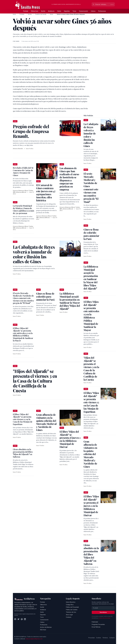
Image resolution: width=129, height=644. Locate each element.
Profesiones (102, 11)
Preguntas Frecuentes (98, 624)
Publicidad (95, 622)
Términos (105, 638)
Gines (51, 14)
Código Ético (70, 605)
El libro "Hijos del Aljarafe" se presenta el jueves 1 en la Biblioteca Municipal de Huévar (70, 439)
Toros (74, 11)
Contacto (69, 617)
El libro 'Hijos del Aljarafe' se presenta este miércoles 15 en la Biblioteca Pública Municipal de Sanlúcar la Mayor (23, 334)
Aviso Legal (69, 615)
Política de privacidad (104, 618)
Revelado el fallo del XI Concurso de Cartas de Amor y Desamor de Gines (23, 172)
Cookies (98, 638)
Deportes (67, 11)
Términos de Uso (71, 612)
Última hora (35, 11)
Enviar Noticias (96, 627)
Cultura (93, 11)
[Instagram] (22, 619)
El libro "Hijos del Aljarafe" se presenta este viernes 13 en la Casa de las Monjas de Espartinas (23, 419)
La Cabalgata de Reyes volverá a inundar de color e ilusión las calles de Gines (91, 135)
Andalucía (51, 11)
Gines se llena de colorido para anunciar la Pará (45, 297)
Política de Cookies (72, 610)
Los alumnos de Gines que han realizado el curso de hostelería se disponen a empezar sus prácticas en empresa (69, 179)
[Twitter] (18, 619)
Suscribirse (103, 612)
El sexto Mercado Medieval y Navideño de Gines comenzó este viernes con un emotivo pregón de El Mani (23, 298)
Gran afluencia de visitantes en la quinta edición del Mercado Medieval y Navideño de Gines (46, 422)
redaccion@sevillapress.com (34, 639)
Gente (59, 11)
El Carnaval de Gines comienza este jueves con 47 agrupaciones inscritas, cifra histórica (46, 193)
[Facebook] (15, 619)
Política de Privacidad (72, 607)
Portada (26, 11)
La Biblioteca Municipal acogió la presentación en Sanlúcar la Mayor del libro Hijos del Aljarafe (70, 301)
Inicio (14, 14)
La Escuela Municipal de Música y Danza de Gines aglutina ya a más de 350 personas (23, 209)
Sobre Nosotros (71, 602)
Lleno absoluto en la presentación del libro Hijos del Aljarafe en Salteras (23, 453)
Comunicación (83, 11)
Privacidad (91, 638)
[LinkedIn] (25, 619)
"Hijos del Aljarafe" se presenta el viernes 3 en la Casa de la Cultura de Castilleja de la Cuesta (91, 369)
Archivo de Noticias (46, 627)
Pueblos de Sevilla (41, 14)
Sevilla (43, 11)
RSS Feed (43, 630)
